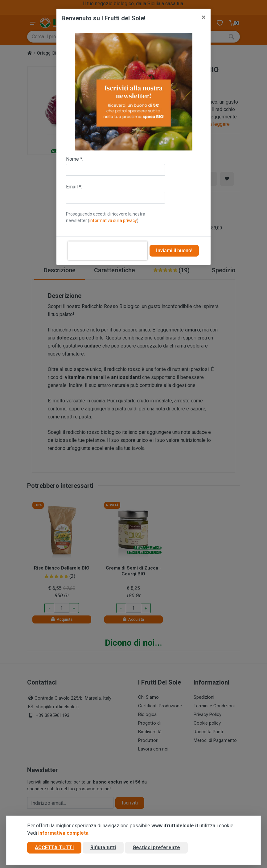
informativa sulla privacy (113, 220)
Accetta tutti (54, 847)
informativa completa (63, 833)
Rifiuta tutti (103, 847)
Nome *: (75, 159)
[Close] (204, 17)
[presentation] (108, 251)
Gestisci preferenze (156, 847)
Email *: (74, 187)
